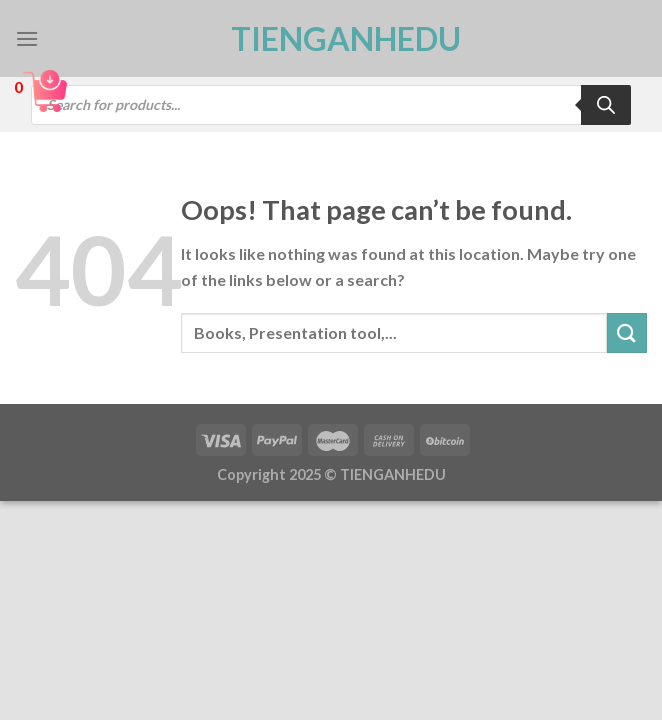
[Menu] (27, 38)
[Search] (606, 105)
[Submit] (627, 332)
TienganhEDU (331, 39)
